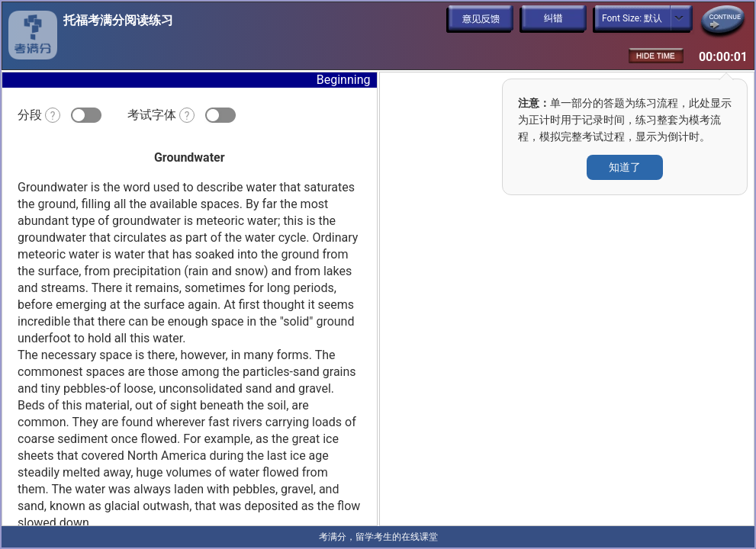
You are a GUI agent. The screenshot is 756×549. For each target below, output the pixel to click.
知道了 (625, 167)
